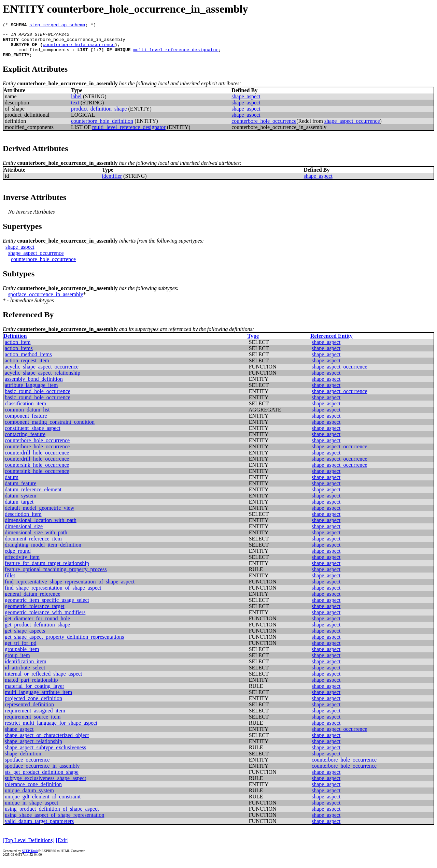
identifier (112, 182)
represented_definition (29, 711)
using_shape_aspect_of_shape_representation (54, 821)
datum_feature (20, 489)
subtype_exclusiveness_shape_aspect (45, 784)
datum (12, 483)
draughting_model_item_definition (43, 551)
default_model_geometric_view (39, 514)
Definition (15, 342)
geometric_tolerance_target (35, 612)
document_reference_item (33, 545)
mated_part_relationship (31, 686)
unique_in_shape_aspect (31, 809)
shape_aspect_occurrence (352, 127)
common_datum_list (27, 416)
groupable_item (22, 655)
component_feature (26, 422)
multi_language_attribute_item (38, 698)
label (76, 103)
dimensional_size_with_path (36, 539)
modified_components (44, 55)
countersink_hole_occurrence (37, 471)
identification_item (26, 668)
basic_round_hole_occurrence (38, 397)
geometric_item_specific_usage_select (47, 606)
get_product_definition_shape (37, 631)
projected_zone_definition (33, 704)
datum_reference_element (33, 496)
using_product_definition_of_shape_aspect (52, 815)
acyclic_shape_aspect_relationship (43, 379)
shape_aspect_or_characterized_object (47, 741)
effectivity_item (22, 563)
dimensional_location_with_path (41, 526)
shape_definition (23, 760)
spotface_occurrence (27, 766)
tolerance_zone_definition (33, 790)
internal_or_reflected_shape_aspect (44, 680)
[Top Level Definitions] (29, 846)
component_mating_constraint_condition (50, 428)
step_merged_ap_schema (57, 26)
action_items (19, 354)
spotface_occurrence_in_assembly (46, 300)
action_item (18, 348)
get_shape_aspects (25, 637)
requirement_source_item (33, 723)
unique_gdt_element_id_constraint (43, 803)
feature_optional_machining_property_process (56, 575)
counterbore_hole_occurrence (79, 48)
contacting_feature (25, 440)
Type (253, 342)
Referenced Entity (332, 342)
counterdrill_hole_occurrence (37, 459)
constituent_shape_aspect (33, 434)
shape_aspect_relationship (33, 747)
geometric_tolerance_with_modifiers (45, 618)
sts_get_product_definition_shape (42, 778)
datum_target (19, 508)
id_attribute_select (25, 674)
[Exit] (62, 846)
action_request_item (27, 367)
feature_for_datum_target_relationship (47, 569)
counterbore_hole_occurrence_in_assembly (73, 42)
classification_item (25, 410)
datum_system (20, 502)
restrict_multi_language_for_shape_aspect (51, 729)
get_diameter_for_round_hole (37, 625)
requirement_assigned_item (35, 717)
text (75, 109)
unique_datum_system (29, 797)
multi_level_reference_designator (176, 55)
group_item (17, 661)
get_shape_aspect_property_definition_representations (64, 643)
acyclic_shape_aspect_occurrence (42, 373)
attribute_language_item (31, 391)
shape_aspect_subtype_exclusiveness (45, 754)
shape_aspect (246, 103)
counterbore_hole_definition (102, 127)
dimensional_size (24, 532)
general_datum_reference (33, 600)
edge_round (18, 557)
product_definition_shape (99, 115)
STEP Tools (30, 857)
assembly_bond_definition (34, 385)
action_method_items (28, 360)
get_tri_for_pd (20, 649)
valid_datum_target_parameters (39, 827)
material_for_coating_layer (34, 692)
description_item (23, 520)
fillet (10, 582)
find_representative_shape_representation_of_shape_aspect (70, 588)
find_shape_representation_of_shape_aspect (53, 594)
